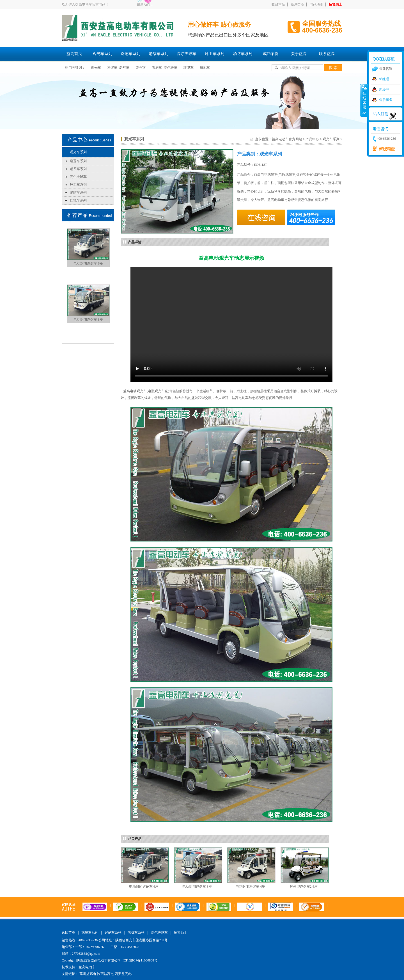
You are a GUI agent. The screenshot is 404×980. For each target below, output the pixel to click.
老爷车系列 (159, 54)
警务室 (141, 68)
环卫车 (189, 68)
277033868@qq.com (86, 954)
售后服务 (386, 100)
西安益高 (382, 149)
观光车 (96, 68)
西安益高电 (123, 974)
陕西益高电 (105, 974)
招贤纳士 (336, 4)
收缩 (364, 100)
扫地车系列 (78, 200)
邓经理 (384, 79)
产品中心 (312, 139)
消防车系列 (243, 54)
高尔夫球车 (187, 54)
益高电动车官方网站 (287, 139)
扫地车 (205, 68)
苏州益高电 (88, 974)
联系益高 (297, 4)
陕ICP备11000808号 (143, 960)
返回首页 (68, 933)
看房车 (157, 68)
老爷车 (124, 68)
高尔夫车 (171, 68)
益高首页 (74, 54)
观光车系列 (102, 54)
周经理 (384, 89)
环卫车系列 (215, 54)
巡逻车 (112, 68)
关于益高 (299, 54)
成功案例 (271, 54)
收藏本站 (278, 4)
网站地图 (316, 4)
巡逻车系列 (130, 54)
